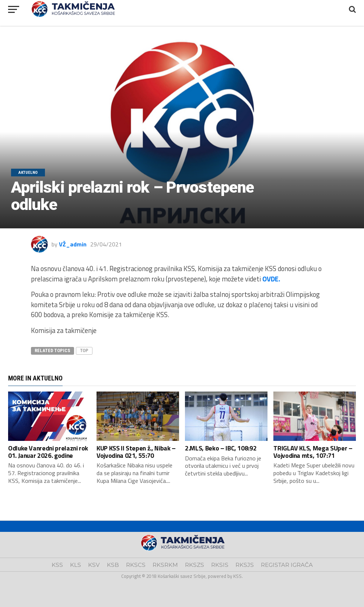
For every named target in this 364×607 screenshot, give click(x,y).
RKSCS (136, 565)
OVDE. (271, 279)
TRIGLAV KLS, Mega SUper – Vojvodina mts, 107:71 (313, 452)
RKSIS (220, 565)
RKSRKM (165, 565)
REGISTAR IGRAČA (287, 565)
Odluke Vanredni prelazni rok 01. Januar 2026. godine (48, 452)
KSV (94, 565)
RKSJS (245, 565)
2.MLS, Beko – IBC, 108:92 (221, 448)
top (84, 350)
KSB (113, 565)
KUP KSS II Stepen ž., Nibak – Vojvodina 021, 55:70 (136, 452)
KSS (57, 565)
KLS (76, 565)
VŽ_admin (73, 244)
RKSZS (195, 565)
